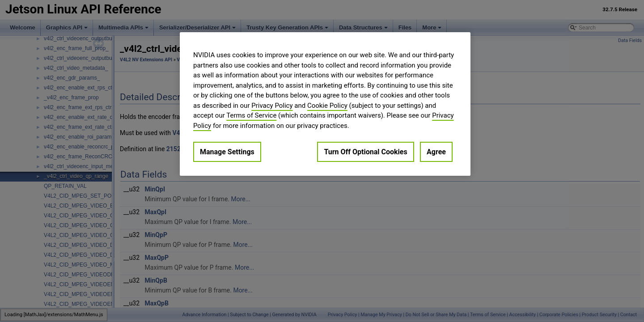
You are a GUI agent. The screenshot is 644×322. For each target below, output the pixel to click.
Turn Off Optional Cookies (365, 152)
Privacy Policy (272, 106)
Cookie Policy (327, 106)
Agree (436, 152)
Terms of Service (251, 115)
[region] (325, 104)
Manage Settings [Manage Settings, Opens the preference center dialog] (227, 152)
